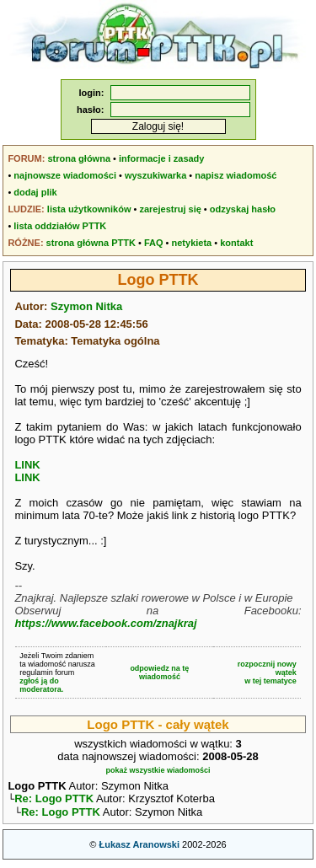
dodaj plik (35, 192)
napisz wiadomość (236, 175)
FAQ (154, 243)
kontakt (236, 243)
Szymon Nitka (86, 306)
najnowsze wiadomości (65, 175)
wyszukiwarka (155, 175)
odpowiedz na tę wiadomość (159, 672)
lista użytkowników (89, 209)
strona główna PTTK (91, 243)
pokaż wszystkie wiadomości (158, 770)
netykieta (192, 243)
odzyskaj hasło (243, 209)
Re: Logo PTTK (54, 800)
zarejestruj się (170, 209)
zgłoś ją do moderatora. (41, 685)
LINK (27, 465)
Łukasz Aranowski (139, 848)
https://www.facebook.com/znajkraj (105, 623)
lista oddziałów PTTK (60, 226)
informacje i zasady (162, 158)
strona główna (79, 158)
